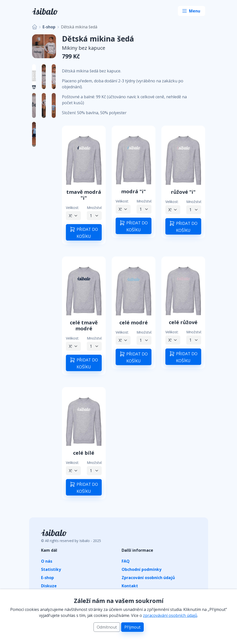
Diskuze (49, 586)
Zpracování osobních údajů (148, 578)
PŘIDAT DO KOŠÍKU (84, 233)
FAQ (126, 561)
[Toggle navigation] (191, 11)
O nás (47, 561)
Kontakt (130, 586)
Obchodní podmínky (142, 569)
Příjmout (132, 627)
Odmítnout (107, 627)
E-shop (49, 27)
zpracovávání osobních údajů (170, 615)
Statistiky (51, 569)
